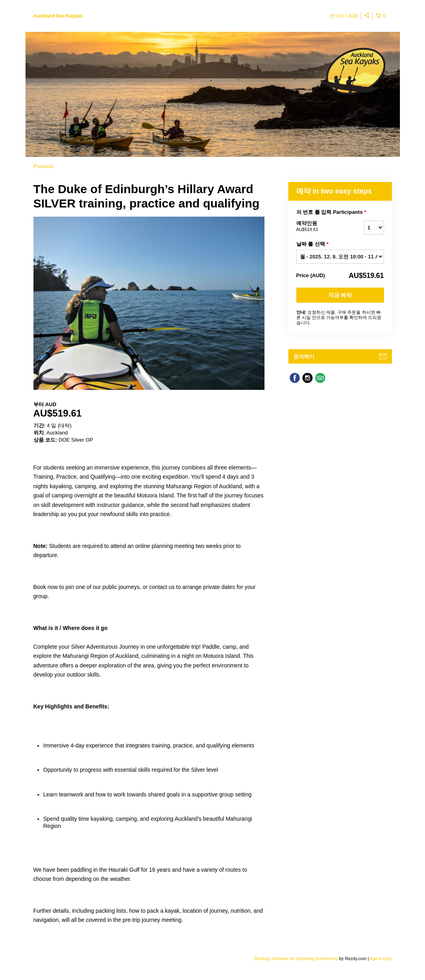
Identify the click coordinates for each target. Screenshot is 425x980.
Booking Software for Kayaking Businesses (297, 958)
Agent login (381, 958)
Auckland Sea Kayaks (58, 16)
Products (44, 166)
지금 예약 (340, 295)
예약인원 (320, 227)
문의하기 (304, 357)
